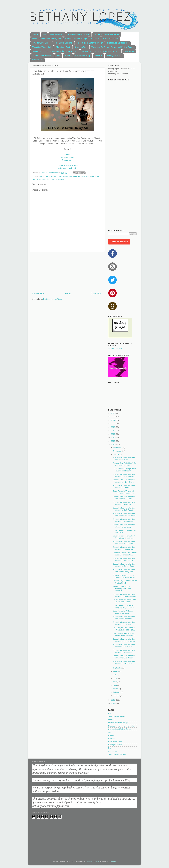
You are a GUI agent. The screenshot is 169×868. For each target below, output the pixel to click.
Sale (34, 179)
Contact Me (37, 60)
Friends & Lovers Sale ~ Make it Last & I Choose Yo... (125, 554)
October (117, 454)
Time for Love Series (41, 43)
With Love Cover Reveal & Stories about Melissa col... (124, 634)
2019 (113, 427)
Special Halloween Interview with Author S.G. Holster (124, 475)
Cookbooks (129, 51)
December (118, 448)
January (117, 696)
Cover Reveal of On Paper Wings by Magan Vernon (123, 606)
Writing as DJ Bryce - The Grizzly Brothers (101, 51)
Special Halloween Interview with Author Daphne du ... (124, 548)
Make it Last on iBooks (67, 168)
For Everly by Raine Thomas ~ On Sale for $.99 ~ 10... (124, 629)
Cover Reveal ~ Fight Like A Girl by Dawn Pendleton (124, 537)
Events (68, 55)
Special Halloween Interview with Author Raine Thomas (124, 595)
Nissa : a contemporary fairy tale (47, 39)
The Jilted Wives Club (42, 47)
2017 (113, 434)
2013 (113, 700)
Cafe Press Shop (83, 55)
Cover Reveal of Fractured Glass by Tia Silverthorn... (124, 492)
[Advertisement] (67, 272)
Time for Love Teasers (42, 55)
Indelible (95, 39)
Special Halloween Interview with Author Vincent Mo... (124, 651)
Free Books (43, 176)
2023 (113, 413)
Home (36, 34)
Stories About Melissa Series (107, 34)
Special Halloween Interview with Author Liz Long (124, 526)
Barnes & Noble (67, 157)
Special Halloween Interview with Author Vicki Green (124, 520)
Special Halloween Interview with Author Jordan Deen (124, 565)
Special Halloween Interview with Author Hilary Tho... (124, 481)
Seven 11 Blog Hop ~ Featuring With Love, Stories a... (122, 588)
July (115, 675)
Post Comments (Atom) (53, 299)
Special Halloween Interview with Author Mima (124, 458)
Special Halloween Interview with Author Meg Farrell (124, 543)
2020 (113, 424)
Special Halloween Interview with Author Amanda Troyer (124, 515)
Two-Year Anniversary (56, 179)
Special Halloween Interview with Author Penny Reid (124, 571)
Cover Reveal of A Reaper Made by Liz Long (123, 612)
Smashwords (67, 160)
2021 (113, 420)
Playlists (99, 55)
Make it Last (95, 176)
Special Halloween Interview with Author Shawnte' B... (124, 559)
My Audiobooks (57, 34)
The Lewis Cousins (64, 43)
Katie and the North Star (79, 34)
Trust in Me (41, 179)
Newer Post (39, 293)
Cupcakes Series (111, 39)
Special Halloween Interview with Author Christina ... (124, 487)
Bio (44, 34)
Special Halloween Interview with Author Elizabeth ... (124, 503)
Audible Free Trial (115, 349)
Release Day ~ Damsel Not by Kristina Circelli (125, 582)
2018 (113, 431)
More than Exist (63, 47)
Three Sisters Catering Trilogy (90, 43)
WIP (58, 55)
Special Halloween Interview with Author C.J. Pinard (124, 509)
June (115, 678)
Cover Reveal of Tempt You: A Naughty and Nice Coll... (125, 470)
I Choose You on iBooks (67, 166)
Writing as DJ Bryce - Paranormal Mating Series (112, 47)
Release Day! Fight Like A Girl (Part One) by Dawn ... (125, 464)
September (118, 668)
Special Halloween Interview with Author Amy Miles (124, 623)
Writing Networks (114, 55)
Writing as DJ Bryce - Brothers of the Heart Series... (55, 51)
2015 (113, 441)
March (116, 689)
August (116, 671)
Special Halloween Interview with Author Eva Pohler (124, 657)
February (117, 692)
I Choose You (84, 176)
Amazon (67, 155)
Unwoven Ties (81, 47)
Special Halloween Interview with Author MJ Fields (124, 498)
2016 (113, 437)
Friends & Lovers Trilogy (76, 39)
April (115, 685)
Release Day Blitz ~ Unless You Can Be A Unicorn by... (124, 576)
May (115, 682)
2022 (113, 417)
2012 (113, 703)
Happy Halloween (70, 176)
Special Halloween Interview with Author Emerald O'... (124, 618)
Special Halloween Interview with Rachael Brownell (124, 646)
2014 (113, 444)
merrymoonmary (92, 861)
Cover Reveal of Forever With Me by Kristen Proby (125, 601)
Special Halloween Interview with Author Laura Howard (124, 640)
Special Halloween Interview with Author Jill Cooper (124, 662)
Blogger (113, 861)
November (118, 451)
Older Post (96, 293)
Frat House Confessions (118, 43)
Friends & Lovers (56, 176)
